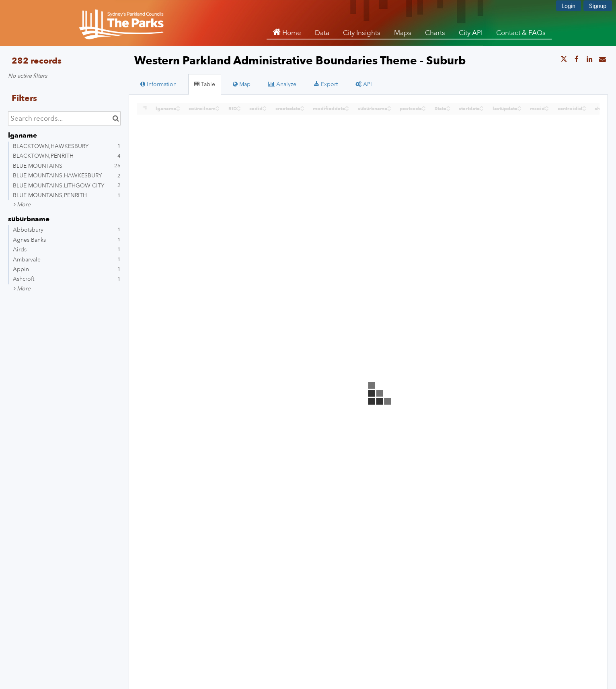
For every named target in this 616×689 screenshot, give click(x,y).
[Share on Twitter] (564, 60)
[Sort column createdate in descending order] (302, 109)
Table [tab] (205, 84)
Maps (403, 33)
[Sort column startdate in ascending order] (482, 106)
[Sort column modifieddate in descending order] (347, 109)
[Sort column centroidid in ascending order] (584, 106)
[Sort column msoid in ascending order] (547, 106)
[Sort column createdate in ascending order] (302, 106)
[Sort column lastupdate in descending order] (519, 109)
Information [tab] (158, 84)
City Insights (362, 33)
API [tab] (364, 84)
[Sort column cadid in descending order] (265, 109)
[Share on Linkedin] (589, 60)
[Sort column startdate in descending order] (482, 109)
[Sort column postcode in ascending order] (424, 106)
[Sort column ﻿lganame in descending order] (178, 109)
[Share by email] (602, 60)
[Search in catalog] (116, 118)
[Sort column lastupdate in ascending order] (519, 106)
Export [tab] (326, 84)
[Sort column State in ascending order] (448, 106)
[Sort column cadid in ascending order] (265, 106)
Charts (435, 33)
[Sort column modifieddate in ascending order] (347, 106)
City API (471, 33)
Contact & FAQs (521, 33)
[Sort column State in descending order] (448, 109)
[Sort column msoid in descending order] (547, 109)
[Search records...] (64, 118)
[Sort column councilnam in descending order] (218, 109)
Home (291, 33)
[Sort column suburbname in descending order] (389, 109)
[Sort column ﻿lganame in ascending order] (178, 106)
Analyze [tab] (282, 84)
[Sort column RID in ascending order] (239, 106)
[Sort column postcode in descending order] (424, 109)
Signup (598, 6)
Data (322, 33)
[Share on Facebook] (577, 60)
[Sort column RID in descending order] (239, 109)
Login (569, 6)
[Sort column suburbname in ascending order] (389, 106)
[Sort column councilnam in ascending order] (218, 106)
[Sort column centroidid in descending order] (584, 109)
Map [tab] (242, 84)
